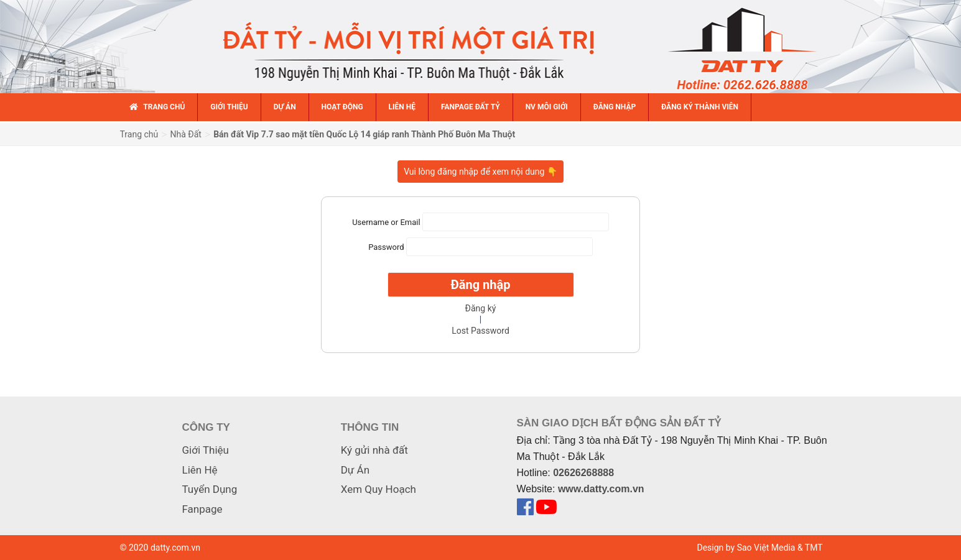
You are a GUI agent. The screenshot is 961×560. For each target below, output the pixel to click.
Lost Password (481, 331)
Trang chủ (139, 134)
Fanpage (202, 509)
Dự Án (355, 470)
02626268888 (583, 473)
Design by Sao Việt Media (746, 548)
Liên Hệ (200, 470)
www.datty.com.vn (601, 489)
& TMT (810, 548)
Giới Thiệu (206, 450)
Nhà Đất (186, 134)
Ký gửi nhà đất (374, 450)
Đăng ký (481, 308)
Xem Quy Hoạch (378, 489)
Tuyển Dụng (210, 489)
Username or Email (386, 222)
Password (386, 247)
